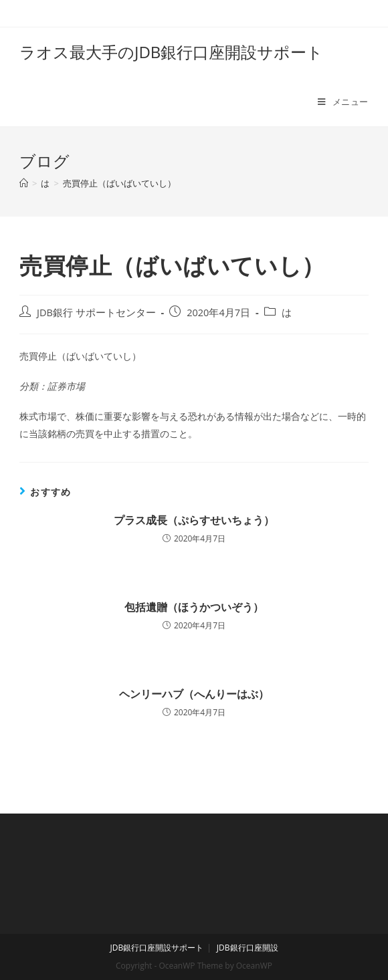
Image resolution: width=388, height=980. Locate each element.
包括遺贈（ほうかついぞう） (194, 607)
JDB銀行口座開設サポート (157, 948)
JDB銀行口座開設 (248, 948)
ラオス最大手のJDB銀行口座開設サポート (171, 52)
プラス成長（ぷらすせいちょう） (194, 520)
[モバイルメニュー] (343, 102)
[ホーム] (24, 183)
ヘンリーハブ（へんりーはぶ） (194, 694)
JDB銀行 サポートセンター (96, 313)
